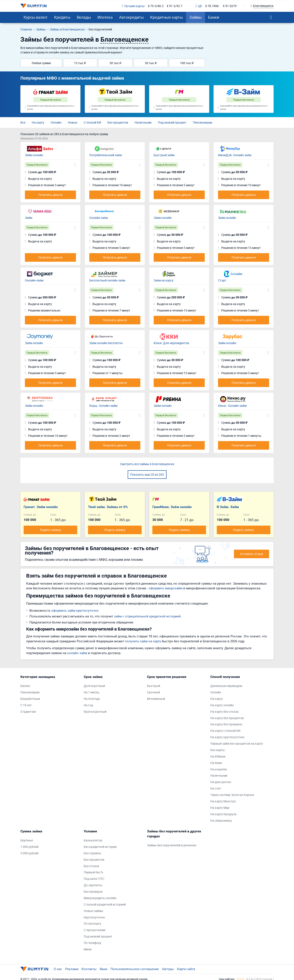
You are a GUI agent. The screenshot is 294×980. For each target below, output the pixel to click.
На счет (216, 788)
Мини (88, 949)
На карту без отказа (224, 712)
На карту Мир (220, 808)
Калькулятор (93, 840)
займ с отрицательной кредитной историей (147, 616)
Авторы (168, 969)
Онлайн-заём (99, 218)
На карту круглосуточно (227, 737)
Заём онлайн (163, 218)
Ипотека (105, 17)
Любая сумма (41, 63)
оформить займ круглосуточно (75, 610)
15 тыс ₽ (80, 63)
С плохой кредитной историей (105, 904)
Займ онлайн (34, 155)
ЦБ (199, 6)
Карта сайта (186, 969)
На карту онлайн (222, 705)
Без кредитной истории (100, 847)
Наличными (143, 122)
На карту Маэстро (223, 801)
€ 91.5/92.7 (175, 6)
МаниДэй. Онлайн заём (235, 155)
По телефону (92, 943)
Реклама (72, 969)
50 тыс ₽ (151, 63)
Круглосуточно (94, 917)
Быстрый (154, 686)
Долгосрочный (94, 686)
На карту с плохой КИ (225, 731)
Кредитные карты (167, 17)
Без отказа (91, 866)
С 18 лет (26, 705)
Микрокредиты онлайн (100, 898)
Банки (214, 17)
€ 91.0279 (230, 6)
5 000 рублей (29, 853)
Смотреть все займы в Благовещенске (147, 464)
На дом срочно (221, 782)
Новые (73, 122)
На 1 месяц (91, 692)
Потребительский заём (105, 155)
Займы (195, 17)
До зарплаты (93, 885)
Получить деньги (50, 195)
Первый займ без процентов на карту (237, 743)
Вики (104, 969)
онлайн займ (77, 653)
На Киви (216, 763)
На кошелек (219, 769)
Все (23, 122)
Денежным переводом (226, 686)
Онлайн (56, 122)
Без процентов (118, 122)
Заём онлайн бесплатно (106, 343)
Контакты (89, 969)
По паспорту (92, 923)
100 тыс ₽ (187, 63)
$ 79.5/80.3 (156, 6)
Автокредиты (131, 17)
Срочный (153, 692)
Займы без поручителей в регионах (172, 845)
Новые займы (93, 911)
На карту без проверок (226, 724)
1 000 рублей (29, 847)
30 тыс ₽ (115, 63)
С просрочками (95, 930)
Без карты (217, 750)
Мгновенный (156, 699)
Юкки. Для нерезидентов (171, 343)
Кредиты (62, 17)
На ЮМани (218, 756)
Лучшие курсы (133, 6)
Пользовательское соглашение (135, 969)
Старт (222, 280)
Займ (29, 218)
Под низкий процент (172, 122)
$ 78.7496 (212, 6)
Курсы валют (36, 17)
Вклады (84, 17)
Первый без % (93, 872)
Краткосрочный (95, 712)
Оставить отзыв (252, 554)
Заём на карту (164, 280)
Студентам (28, 712)
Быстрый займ (164, 155)
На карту (38, 122)
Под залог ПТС (94, 879)
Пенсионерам (202, 122)
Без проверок (93, 892)
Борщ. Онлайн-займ (103, 406)
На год (88, 705)
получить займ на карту (143, 641)
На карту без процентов (227, 718)
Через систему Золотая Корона (232, 795)
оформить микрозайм (166, 588)
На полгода (92, 699)
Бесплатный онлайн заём (107, 280)
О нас (58, 969)
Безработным (30, 699)
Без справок (92, 853)
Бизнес (25, 686)
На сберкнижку (221, 820)
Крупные (27, 840)
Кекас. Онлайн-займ (232, 406)
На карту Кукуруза (223, 814)
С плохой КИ (92, 122)
